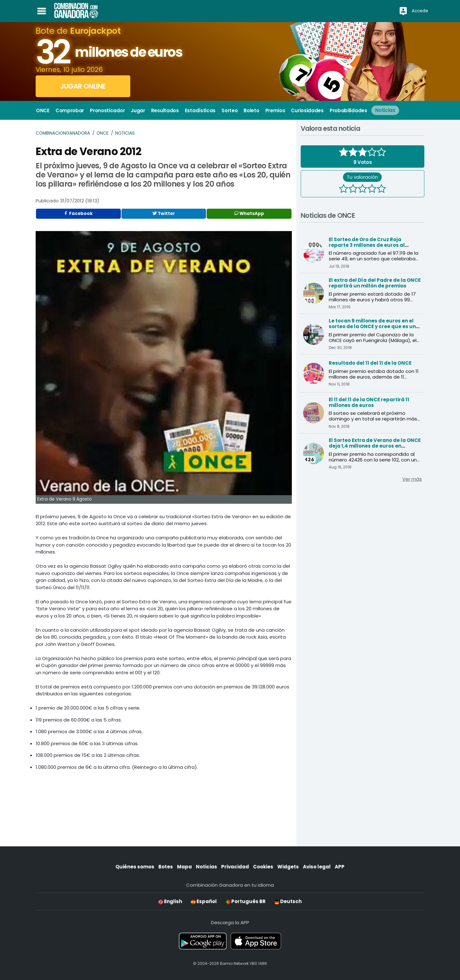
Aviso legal (317, 867)
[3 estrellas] (363, 189)
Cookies (263, 867)
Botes (166, 867)
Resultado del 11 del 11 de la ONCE (370, 363)
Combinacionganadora (63, 133)
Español (204, 901)
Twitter (164, 214)
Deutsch (288, 901)
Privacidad (235, 867)
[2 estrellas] (353, 189)
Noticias (125, 133)
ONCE (103, 133)
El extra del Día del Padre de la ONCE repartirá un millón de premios (375, 283)
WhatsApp (249, 214)
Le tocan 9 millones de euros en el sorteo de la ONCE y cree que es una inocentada (374, 326)
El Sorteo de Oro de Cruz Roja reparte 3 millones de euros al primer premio (367, 245)
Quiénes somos (135, 867)
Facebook (78, 214)
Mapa (184, 867)
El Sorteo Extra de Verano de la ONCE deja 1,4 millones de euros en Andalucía (375, 446)
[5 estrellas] (381, 189)
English (170, 901)
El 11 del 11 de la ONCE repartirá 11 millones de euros (369, 402)
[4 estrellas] (372, 189)
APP (340, 867)
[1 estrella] (344, 189)
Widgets (288, 867)
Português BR (246, 901)
